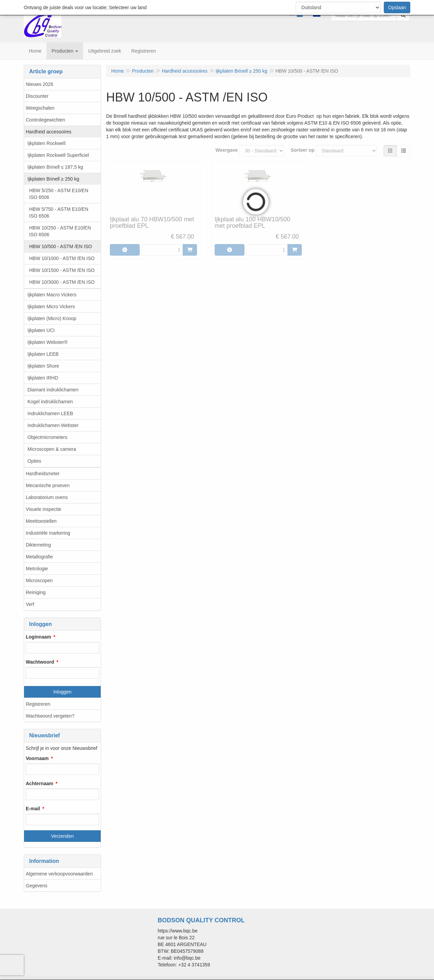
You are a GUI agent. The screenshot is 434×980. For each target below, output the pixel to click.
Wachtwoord (40, 662)
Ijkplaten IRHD (43, 378)
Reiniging (36, 592)
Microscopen (39, 580)
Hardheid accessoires (49, 132)
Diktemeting (38, 545)
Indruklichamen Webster (53, 425)
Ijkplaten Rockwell (46, 143)
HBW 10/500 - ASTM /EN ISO (61, 246)
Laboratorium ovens (47, 497)
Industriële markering (48, 533)
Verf (30, 604)
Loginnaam (38, 637)
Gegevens (37, 886)
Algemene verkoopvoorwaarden (59, 874)
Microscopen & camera (52, 449)
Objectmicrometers (47, 437)
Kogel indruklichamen (50, 402)
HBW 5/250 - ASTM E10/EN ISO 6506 (59, 194)
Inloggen (62, 692)
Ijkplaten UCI (41, 330)
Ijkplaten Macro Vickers (52, 295)
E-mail (33, 809)
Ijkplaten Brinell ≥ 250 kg (53, 179)
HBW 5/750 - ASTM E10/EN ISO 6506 (59, 212)
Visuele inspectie (44, 509)
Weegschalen (40, 108)
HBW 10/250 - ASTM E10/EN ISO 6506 (60, 231)
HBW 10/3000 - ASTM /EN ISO (62, 282)
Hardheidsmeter (43, 474)
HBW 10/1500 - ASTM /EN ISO (62, 270)
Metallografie (39, 557)
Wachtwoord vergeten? (50, 716)
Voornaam (37, 758)
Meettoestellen (41, 521)
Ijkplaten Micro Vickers (51, 307)
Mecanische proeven (48, 485)
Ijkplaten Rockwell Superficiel (58, 155)
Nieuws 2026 (40, 84)
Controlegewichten (45, 120)
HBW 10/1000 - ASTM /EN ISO (62, 258)
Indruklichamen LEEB (50, 413)
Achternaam (40, 783)
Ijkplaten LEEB (43, 354)
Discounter (37, 96)
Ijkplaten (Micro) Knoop (52, 318)
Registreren (38, 704)
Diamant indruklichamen (53, 390)
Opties (34, 461)
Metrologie (37, 569)
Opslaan (397, 7)
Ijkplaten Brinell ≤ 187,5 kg (55, 167)
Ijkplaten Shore (43, 366)
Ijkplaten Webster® (47, 342)
